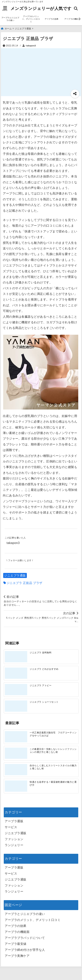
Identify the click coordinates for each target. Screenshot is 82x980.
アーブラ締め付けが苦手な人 (25, 950)
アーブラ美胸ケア (17, 956)
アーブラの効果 (52, 19)
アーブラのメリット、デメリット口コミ (31, 19)
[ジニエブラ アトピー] (16, 690)
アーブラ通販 (14, 821)
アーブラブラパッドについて (25, 938)
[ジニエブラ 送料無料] (16, 657)
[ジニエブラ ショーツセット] (16, 706)
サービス (11, 827)
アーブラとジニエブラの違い (10, 19)
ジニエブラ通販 (15, 575)
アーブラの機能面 (17, 932)
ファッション (14, 839)
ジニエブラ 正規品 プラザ (24, 583)
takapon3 (31, 46)
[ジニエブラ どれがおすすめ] (16, 673)
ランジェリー (14, 845)
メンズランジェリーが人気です (41, 9)
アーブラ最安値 (16, 944)
